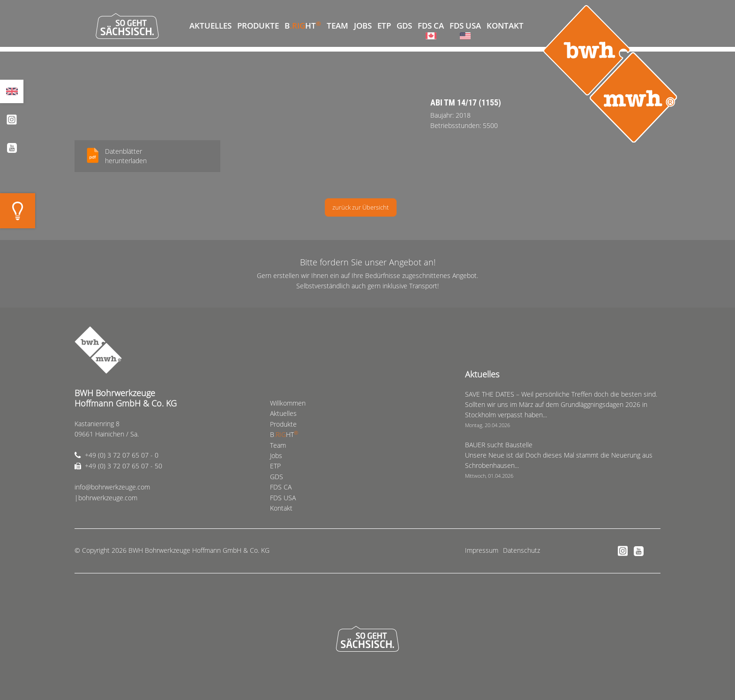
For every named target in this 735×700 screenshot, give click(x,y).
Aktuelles (210, 26)
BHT (303, 25)
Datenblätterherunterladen (126, 156)
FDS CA (431, 26)
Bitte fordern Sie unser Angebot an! (368, 262)
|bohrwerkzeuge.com (106, 498)
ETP (384, 26)
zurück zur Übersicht (360, 207)
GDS (404, 26)
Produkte (258, 26)
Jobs (363, 26)
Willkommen (178, 26)
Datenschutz (521, 550)
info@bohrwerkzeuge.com (112, 487)
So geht (127, 26)
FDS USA (465, 26)
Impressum (482, 550)
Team (337, 26)
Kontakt (505, 26)
